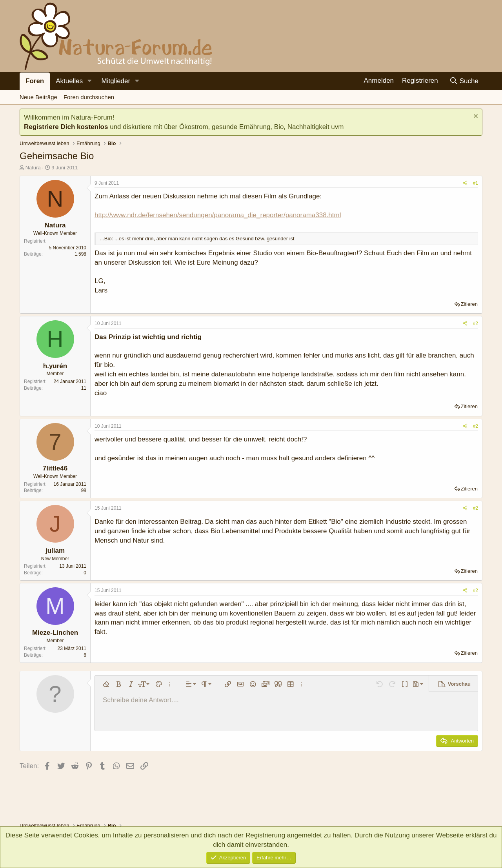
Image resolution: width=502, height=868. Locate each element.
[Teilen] (465, 183)
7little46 (55, 468)
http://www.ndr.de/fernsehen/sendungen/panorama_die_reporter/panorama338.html (218, 215)
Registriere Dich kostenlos (66, 127)
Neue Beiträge (38, 97)
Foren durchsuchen (89, 97)
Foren (35, 81)
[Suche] (464, 81)
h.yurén (55, 366)
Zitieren (469, 304)
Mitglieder (116, 81)
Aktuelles (69, 81)
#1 (476, 183)
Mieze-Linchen (55, 633)
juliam (55, 551)
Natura (33, 168)
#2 (476, 323)
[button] (89, 81)
